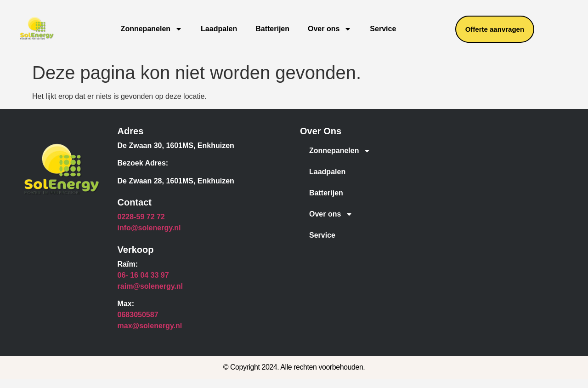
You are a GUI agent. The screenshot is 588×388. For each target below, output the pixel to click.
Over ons (330, 29)
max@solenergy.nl (150, 326)
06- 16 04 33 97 (143, 275)
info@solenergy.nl (149, 228)
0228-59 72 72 (141, 217)
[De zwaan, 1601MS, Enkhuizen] (497, 195)
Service (383, 29)
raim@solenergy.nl (150, 286)
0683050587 (138, 315)
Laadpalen (219, 29)
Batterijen (272, 29)
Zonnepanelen (152, 29)
